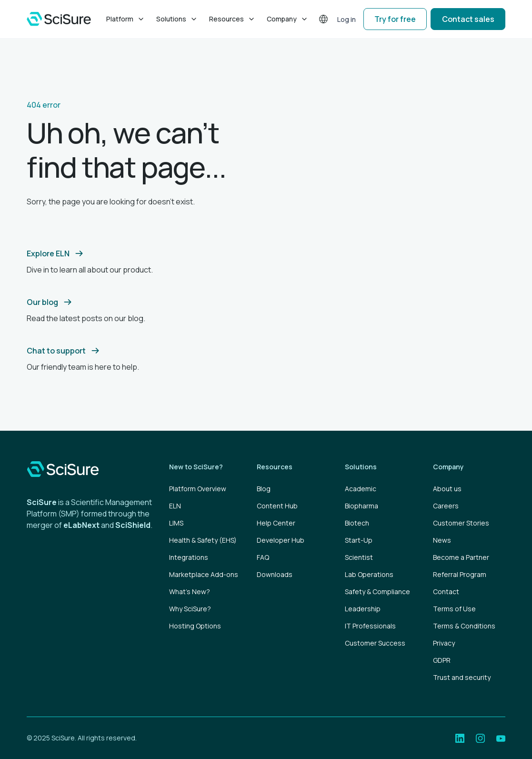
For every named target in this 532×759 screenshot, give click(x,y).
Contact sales (468, 19)
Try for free (395, 19)
